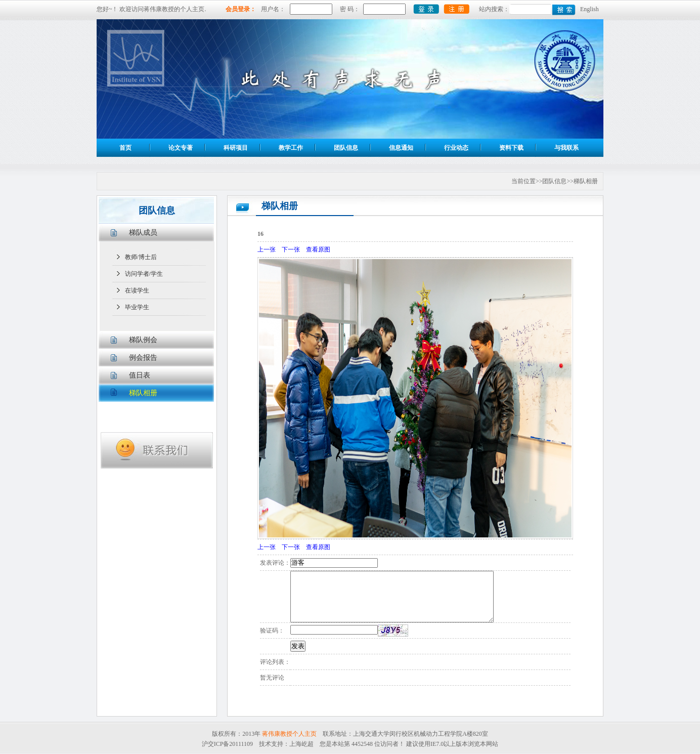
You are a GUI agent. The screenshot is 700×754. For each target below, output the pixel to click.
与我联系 (566, 148)
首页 (125, 148)
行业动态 (456, 148)
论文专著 (181, 148)
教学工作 (291, 148)
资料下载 (511, 148)
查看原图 (318, 249)
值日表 (140, 375)
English (589, 9)
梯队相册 (143, 393)
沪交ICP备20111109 (227, 744)
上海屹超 (301, 744)
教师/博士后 (141, 257)
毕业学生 (137, 307)
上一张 (267, 249)
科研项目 (236, 148)
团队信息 (346, 148)
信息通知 (401, 148)
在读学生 (137, 290)
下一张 (291, 249)
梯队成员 (143, 233)
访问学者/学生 (144, 274)
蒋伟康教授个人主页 (289, 734)
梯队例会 (143, 340)
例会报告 (143, 358)
